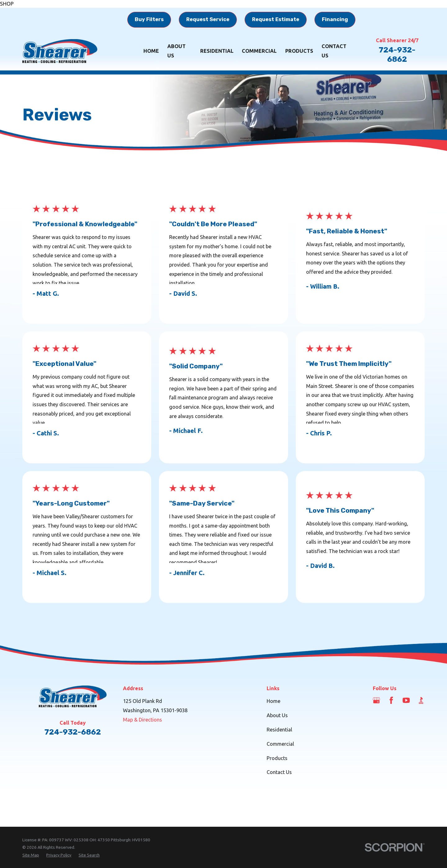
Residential (279, 730)
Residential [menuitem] (217, 51)
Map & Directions (142, 720)
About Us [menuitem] (176, 51)
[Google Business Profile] (376, 700)
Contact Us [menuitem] (334, 51)
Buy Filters (149, 19)
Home (273, 701)
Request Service (208, 19)
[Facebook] (391, 700)
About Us (277, 715)
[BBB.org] (421, 700)
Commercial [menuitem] (259, 51)
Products (277, 758)
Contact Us (279, 772)
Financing (335, 19)
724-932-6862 (397, 54)
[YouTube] (406, 700)
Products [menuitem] (299, 51)
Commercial (280, 744)
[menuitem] (31, 855)
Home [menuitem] (151, 51)
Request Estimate (276, 19)
